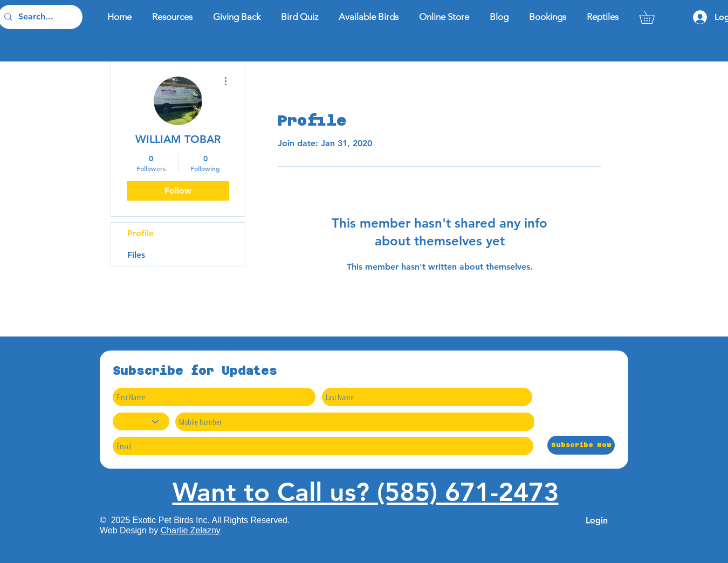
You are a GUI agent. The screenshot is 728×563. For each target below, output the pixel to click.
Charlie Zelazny (191, 530)
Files (136, 255)
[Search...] (39, 17)
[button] (653, 17)
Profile (140, 233)
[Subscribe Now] (581, 445)
